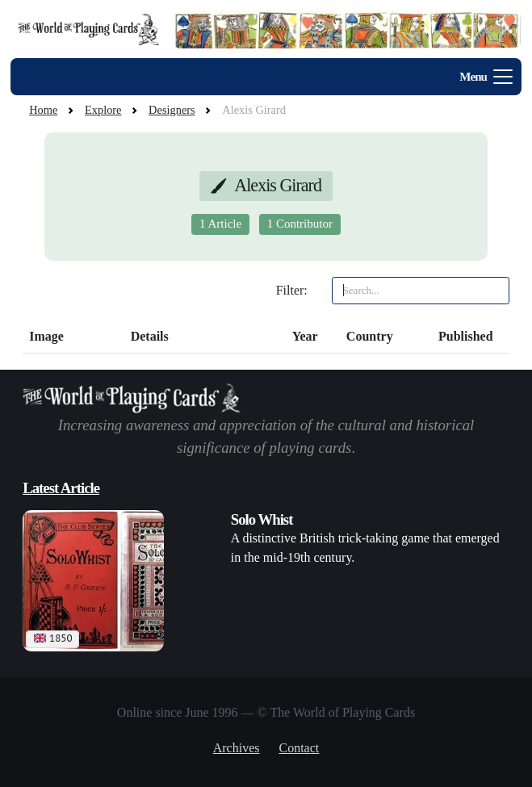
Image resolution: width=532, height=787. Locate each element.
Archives (237, 748)
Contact (300, 748)
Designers (172, 110)
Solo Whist (262, 519)
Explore (103, 110)
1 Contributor (300, 224)
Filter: (292, 290)
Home (43, 110)
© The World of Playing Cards (337, 712)
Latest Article (61, 488)
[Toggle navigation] (481, 77)
